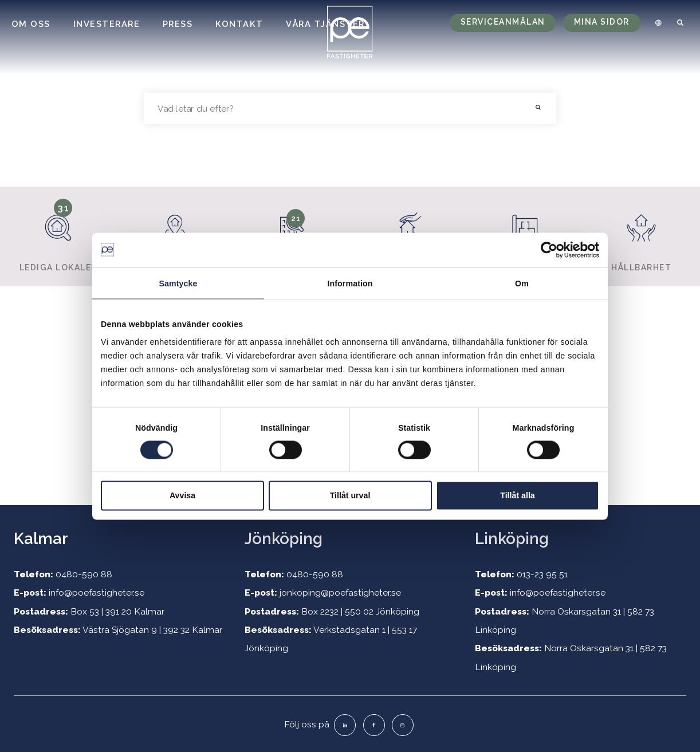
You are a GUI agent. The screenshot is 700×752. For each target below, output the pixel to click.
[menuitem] (656, 23)
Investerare (107, 24)
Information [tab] (350, 283)
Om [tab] (522, 283)
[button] (538, 108)
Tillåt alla (517, 495)
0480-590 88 (84, 574)
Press (178, 24)
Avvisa (182, 495)
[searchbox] (333, 108)
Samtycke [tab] (178, 283)
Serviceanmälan (503, 22)
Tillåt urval (350, 495)
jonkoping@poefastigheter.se (340, 592)
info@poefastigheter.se (97, 592)
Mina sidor (602, 22)
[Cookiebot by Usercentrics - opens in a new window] (549, 250)
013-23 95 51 (542, 574)
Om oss (31, 24)
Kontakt (239, 24)
